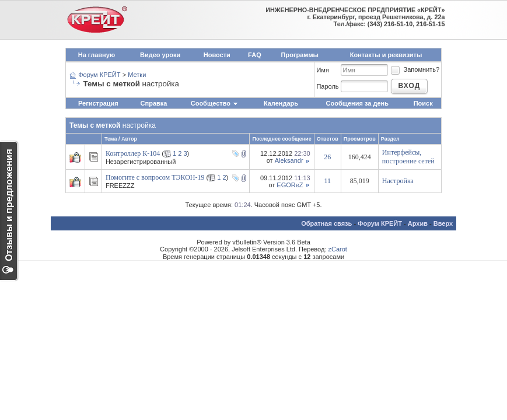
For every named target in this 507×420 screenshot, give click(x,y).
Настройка (398, 181)
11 (327, 181)
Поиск (423, 103)
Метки (137, 75)
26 (327, 157)
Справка (154, 103)
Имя (322, 70)
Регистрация (98, 103)
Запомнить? (415, 69)
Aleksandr (289, 160)
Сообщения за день (357, 103)
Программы (300, 55)
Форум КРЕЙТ (99, 75)
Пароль (327, 86)
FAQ (255, 55)
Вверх (443, 223)
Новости (217, 55)
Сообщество (215, 103)
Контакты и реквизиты (386, 55)
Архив (418, 223)
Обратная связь (326, 223)
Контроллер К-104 (133, 153)
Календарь (281, 103)
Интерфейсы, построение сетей (408, 157)
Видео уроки (160, 55)
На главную (97, 55)
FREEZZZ (120, 185)
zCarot (338, 249)
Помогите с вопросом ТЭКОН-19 (155, 177)
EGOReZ (290, 185)
